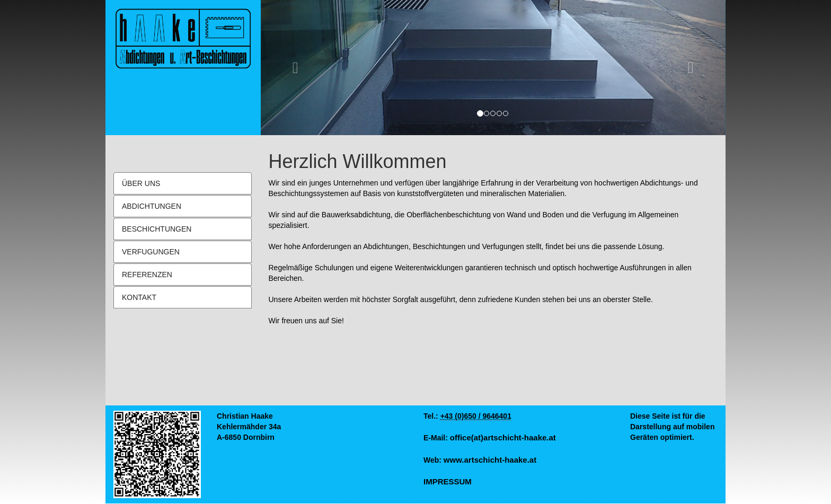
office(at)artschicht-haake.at (503, 437)
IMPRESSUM (448, 481)
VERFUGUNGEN (151, 252)
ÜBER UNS (141, 183)
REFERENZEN (147, 275)
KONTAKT (139, 297)
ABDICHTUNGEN (152, 206)
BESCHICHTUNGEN (157, 229)
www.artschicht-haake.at (490, 460)
